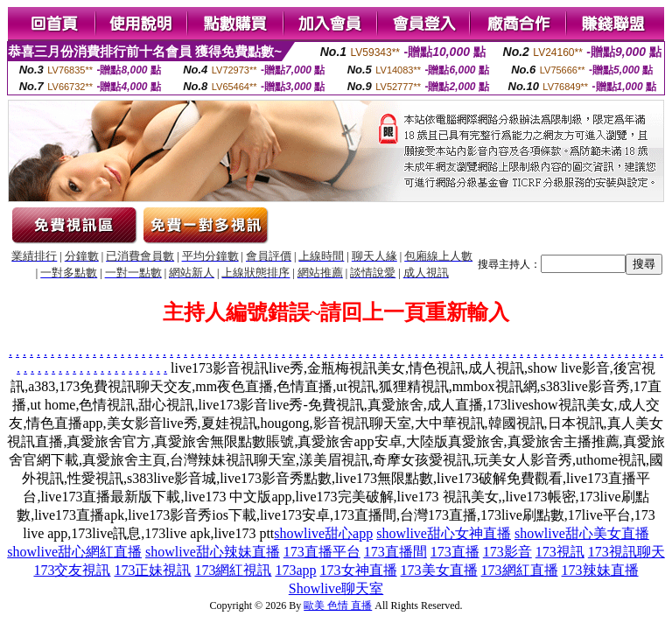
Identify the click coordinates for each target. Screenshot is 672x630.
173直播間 (395, 552)
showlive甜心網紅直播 (74, 552)
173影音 (507, 552)
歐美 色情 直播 (338, 605)
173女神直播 (359, 570)
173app (295, 570)
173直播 (455, 552)
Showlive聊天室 (336, 588)
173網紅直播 (520, 570)
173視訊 (560, 552)
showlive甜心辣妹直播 (213, 552)
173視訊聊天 (626, 552)
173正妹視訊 (152, 570)
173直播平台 (322, 552)
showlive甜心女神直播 (444, 533)
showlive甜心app (323, 533)
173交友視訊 (72, 570)
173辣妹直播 (600, 570)
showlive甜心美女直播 (582, 533)
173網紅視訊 (233, 570)
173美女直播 (439, 570)
